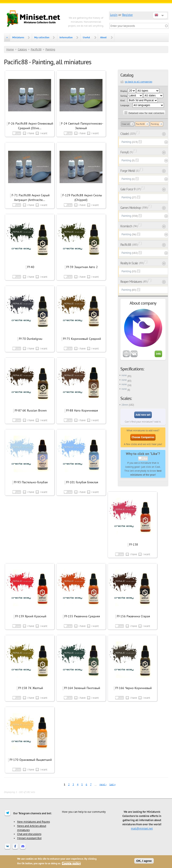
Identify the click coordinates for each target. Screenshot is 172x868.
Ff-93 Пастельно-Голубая (31, 482)
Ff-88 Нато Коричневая (82, 410)
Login (114, 15)
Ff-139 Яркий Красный (31, 616)
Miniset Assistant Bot (29, 838)
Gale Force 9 (128, 189)
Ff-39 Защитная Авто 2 (82, 267)
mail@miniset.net (142, 828)
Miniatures (18, 37)
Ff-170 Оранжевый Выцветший (31, 760)
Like (144, 458)
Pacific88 (36, 49)
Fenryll (124, 152)
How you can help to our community (84, 812)
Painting (50, 49)
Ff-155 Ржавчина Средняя (82, 616)
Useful (86, 37)
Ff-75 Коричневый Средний (82, 339)
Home (10, 49)
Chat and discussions (29, 834)
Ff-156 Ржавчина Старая (133, 616)
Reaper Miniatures (131, 282)
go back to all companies (139, 82)
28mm (125, 405)
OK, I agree (144, 861)
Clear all (126, 124)
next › (103, 784)
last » (112, 784)
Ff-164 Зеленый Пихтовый (82, 688)
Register (128, 15)
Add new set (143, 415)
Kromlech (126, 226)
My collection (42, 37)
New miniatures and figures (33, 822)
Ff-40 (31, 267)
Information (66, 37)
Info (158, 354)
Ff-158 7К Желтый (31, 688)
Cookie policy (71, 863)
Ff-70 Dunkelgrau (31, 339)
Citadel (125, 134)
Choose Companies (143, 437)
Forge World (128, 171)
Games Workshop (131, 208)
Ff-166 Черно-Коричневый (134, 688)
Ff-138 (134, 544)
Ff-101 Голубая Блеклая (82, 482)
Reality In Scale (129, 263)
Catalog (22, 49)
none (124, 375)
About (103, 37)
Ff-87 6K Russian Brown (31, 410)
